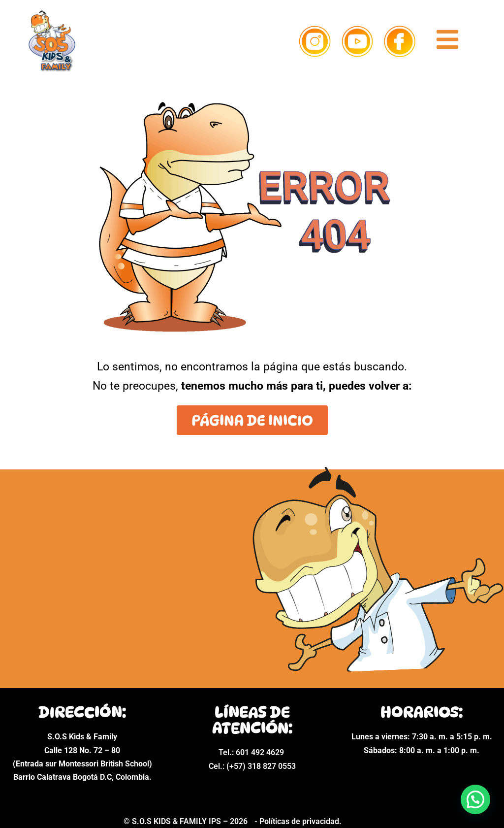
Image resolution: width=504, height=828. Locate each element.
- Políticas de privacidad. (298, 821)
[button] (475, 799)
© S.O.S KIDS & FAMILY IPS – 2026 (187, 821)
